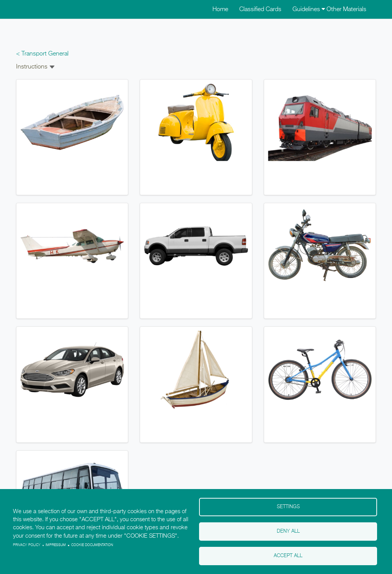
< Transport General (42, 54)
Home (220, 10)
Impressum (56, 545)
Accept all (288, 556)
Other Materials (346, 10)
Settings (288, 507)
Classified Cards (260, 10)
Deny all (288, 531)
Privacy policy (27, 545)
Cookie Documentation (92, 545)
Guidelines (309, 10)
